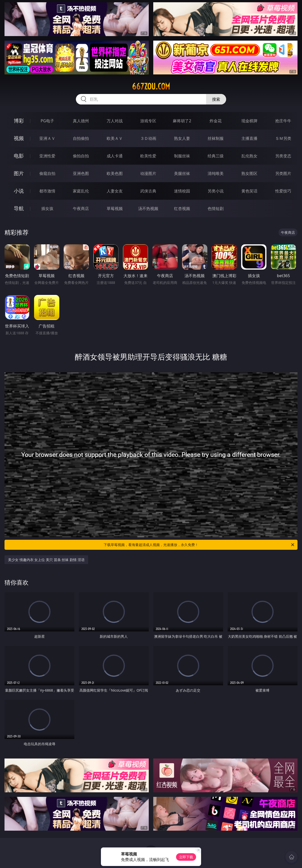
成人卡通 (115, 156)
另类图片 (283, 173)
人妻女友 (115, 191)
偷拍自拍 (81, 156)
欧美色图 (115, 173)
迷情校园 (182, 191)
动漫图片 (148, 173)
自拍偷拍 (81, 138)
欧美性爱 (148, 156)
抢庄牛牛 (283, 121)
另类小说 (216, 191)
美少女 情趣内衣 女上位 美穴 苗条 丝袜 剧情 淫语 (46, 560)
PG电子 (47, 121)
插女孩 (47, 208)
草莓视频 (115, 208)
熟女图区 (249, 173)
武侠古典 (148, 191)
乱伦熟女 (249, 156)
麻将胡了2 (182, 121)
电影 (19, 156)
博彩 (19, 121)
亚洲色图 (81, 173)
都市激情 (47, 191)
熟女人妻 (182, 138)
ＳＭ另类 (283, 138)
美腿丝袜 (182, 173)
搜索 (216, 99)
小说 (19, 191)
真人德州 (81, 121)
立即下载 (186, 857)
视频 (19, 138)
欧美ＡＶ (115, 138)
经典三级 (216, 156)
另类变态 (283, 156)
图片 (19, 173)
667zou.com (151, 86)
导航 (19, 208)
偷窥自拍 (47, 173)
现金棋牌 (249, 121)
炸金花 (216, 121)
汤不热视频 (148, 208)
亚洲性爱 (47, 156)
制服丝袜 (182, 156)
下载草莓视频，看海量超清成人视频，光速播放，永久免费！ (199, 545)
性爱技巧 (283, 191)
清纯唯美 (216, 173)
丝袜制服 (216, 138)
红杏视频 (182, 208)
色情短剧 (216, 208)
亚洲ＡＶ (47, 138)
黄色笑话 (249, 191)
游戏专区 (148, 121)
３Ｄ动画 (148, 138)
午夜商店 (81, 208)
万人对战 (115, 121)
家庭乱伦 (81, 191)
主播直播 (249, 138)
